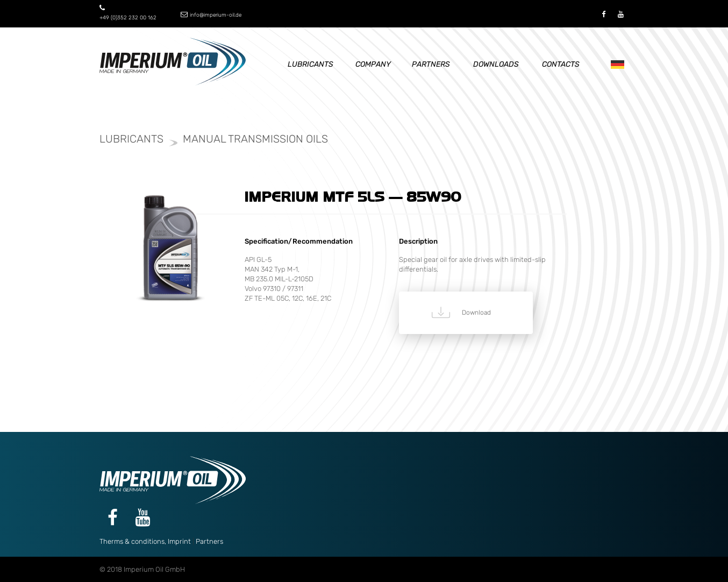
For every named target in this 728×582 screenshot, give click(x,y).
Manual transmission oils (255, 139)
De (615, 65)
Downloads (496, 64)
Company (373, 64)
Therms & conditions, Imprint (145, 541)
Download (476, 313)
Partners (431, 64)
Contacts (561, 64)
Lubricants (311, 64)
